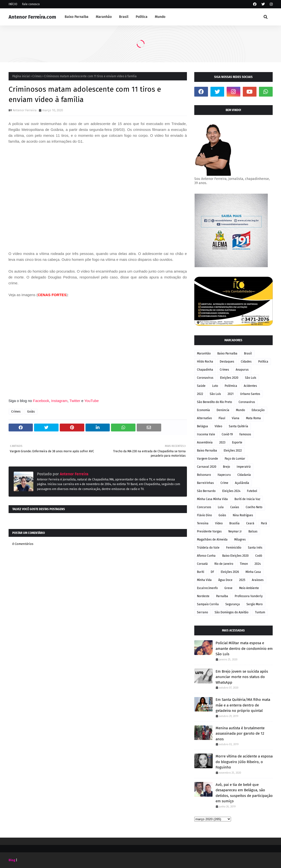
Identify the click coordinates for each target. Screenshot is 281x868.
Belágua (202, 426)
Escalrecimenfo (207, 588)
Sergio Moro (255, 604)
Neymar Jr (235, 531)
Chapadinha (205, 370)
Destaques (227, 362)
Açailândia (242, 483)
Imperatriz (244, 467)
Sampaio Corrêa (208, 604)
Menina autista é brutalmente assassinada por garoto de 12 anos (240, 734)
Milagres (240, 540)
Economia (203, 410)
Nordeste (203, 596)
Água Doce (225, 580)
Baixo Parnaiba (207, 451)
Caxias (235, 507)
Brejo (226, 467)
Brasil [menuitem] (124, 17)
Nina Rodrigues (243, 515)
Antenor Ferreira (25, 110)
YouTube (92, 401)
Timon (244, 564)
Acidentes (250, 386)
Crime (224, 483)
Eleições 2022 (233, 451)
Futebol (252, 491)
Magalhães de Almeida (212, 540)
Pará (264, 523)
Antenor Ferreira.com (32, 17)
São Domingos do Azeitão (232, 612)
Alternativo (204, 418)
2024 (258, 564)
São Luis (215, 394)
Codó (259, 556)
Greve (228, 588)
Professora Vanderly (249, 596)
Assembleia (205, 442)
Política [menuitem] (142, 17)
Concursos (204, 507)
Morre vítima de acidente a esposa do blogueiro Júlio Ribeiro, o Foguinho (244, 762)
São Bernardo (206, 491)
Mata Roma (253, 418)
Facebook (41, 401)
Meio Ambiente (249, 588)
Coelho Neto (254, 507)
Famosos (245, 434)
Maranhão (204, 353)
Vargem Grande (208, 459)
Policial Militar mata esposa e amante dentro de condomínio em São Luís (244, 648)
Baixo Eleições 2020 (235, 556)
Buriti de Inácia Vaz (247, 499)
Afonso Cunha (206, 556)
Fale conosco (31, 4)
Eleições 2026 (230, 572)
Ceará (250, 523)
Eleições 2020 (229, 378)
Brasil (248, 353)
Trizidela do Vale (208, 548)
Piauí (222, 418)
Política (263, 362)
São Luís (251, 378)
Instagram (59, 401)
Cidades (246, 362)
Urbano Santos (250, 394)
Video (219, 523)
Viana (236, 418)
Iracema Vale (206, 434)
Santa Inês (255, 548)
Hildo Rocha (205, 362)
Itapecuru (224, 475)
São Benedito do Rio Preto (214, 402)
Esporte (237, 442)
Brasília (234, 523)
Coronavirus (205, 378)
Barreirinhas (205, 483)
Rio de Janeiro (224, 564)
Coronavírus (247, 402)
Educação (258, 410)
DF (212, 572)
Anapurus (242, 370)
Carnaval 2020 (207, 467)
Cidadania (244, 475)
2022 (200, 394)
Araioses (258, 580)
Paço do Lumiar (235, 459)
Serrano (202, 612)
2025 (242, 580)
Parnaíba (222, 596)
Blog (12, 860)
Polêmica (231, 386)
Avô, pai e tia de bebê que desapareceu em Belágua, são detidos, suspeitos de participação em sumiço (244, 793)
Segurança (233, 604)
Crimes (37, 76)
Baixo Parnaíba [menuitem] (77, 17)
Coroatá (202, 564)
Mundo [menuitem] (160, 17)
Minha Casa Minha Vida (212, 499)
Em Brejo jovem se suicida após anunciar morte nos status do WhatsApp (242, 677)
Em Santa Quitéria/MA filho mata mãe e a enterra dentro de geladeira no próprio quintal (243, 705)
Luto (215, 386)
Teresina (203, 523)
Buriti (201, 572)
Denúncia (223, 410)
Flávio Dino (204, 515)
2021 (231, 394)
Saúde (201, 386)
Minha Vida (204, 580)
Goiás (31, 412)
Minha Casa (253, 572)
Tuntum (260, 612)
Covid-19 (227, 434)
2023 (222, 442)
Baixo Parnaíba (227, 353)
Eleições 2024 (231, 491)
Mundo (240, 410)
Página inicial (21, 76)
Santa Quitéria (238, 426)
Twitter (75, 401)
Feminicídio (234, 548)
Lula (221, 507)
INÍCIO (13, 4)
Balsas (253, 531)
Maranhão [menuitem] (104, 17)
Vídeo (218, 426)
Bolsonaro (204, 475)
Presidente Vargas (209, 531)
